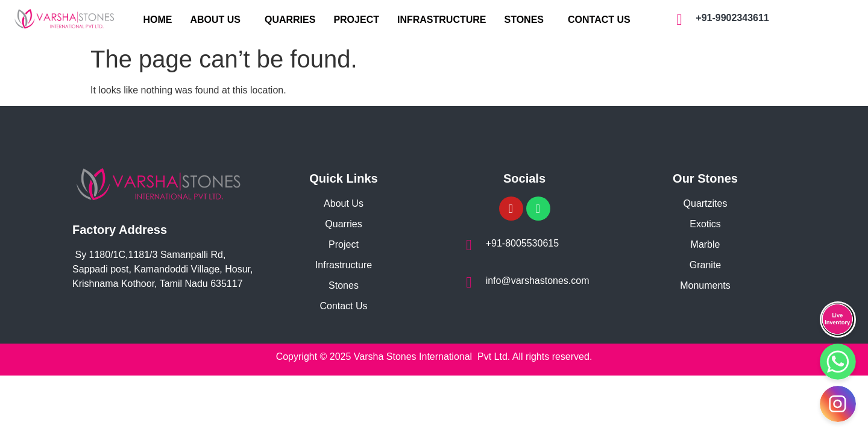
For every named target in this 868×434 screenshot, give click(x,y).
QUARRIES (290, 20)
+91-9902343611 (732, 18)
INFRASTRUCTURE (442, 20)
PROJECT (356, 20)
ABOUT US (215, 20)
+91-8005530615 (522, 243)
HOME (157, 20)
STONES (524, 20)
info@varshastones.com (537, 281)
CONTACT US (599, 20)
